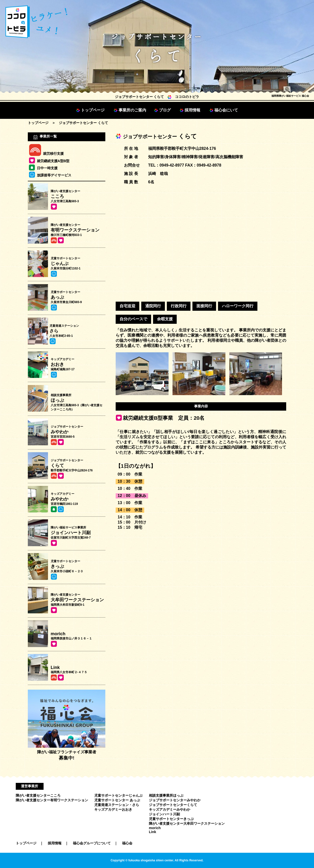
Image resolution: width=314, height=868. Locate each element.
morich (155, 828)
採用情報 (190, 110)
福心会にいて (224, 110)
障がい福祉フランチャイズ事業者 (67, 753)
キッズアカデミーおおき (113, 809)
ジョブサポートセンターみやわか (175, 800)
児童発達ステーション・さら (117, 805)
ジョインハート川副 (164, 814)
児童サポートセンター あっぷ (117, 800)
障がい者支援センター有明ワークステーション (52, 800)
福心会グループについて (94, 843)
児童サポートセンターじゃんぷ (118, 795)
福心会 (127, 843)
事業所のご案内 (130, 110)
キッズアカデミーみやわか (170, 809)
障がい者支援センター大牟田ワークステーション (187, 823)
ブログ (162, 110)
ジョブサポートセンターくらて (173, 805)
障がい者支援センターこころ (38, 795)
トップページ (90, 110)
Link (153, 832)
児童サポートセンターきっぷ (171, 819)
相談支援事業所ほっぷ (166, 795)
